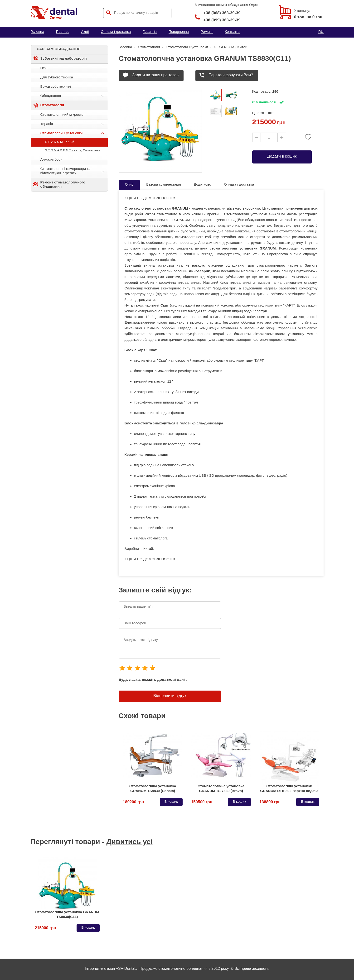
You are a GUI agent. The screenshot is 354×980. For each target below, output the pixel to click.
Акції (85, 31)
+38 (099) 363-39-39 (222, 20)
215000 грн (46, 928)
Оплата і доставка (116, 31)
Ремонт (207, 31)
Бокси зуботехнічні (56, 86)
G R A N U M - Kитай (60, 142)
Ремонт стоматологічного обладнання (63, 184)
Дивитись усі (129, 842)
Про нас (63, 31)
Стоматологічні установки (62, 133)
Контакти (232, 31)
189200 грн (133, 802)
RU (321, 31)
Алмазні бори (52, 159)
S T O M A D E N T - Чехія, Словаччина (73, 150)
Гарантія (150, 31)
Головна (37, 31)
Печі (44, 68)
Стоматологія (52, 105)
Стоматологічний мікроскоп (63, 114)
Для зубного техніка (57, 77)
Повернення (179, 31)
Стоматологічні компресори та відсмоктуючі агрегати (65, 171)
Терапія (47, 124)
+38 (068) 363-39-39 (218, 13)
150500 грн (202, 802)
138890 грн (270, 802)
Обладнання (51, 96)
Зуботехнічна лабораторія (64, 58)
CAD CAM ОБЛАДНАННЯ (59, 49)
